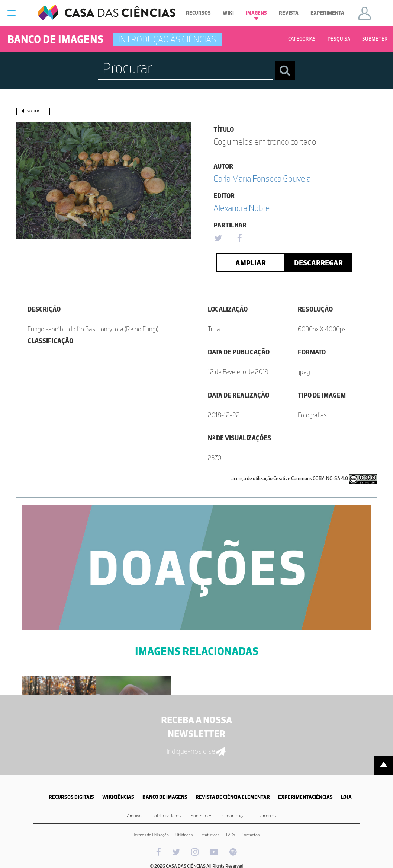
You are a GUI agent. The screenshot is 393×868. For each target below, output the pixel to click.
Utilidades (184, 835)
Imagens (256, 15)
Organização (235, 816)
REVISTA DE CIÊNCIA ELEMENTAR (233, 797)
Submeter (375, 39)
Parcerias (266, 816)
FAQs (231, 835)
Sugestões (202, 816)
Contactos (251, 835)
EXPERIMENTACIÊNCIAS (305, 797)
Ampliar (251, 263)
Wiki (228, 13)
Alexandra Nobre (242, 208)
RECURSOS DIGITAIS (71, 797)
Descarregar (318, 263)
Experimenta (327, 13)
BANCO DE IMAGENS (165, 797)
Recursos (198, 13)
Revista (289, 13)
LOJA (346, 797)
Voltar (33, 111)
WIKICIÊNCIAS (118, 797)
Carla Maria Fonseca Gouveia (262, 178)
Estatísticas (209, 835)
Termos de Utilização (151, 835)
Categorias (302, 39)
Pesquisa (339, 39)
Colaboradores (166, 816)
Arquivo (134, 816)
